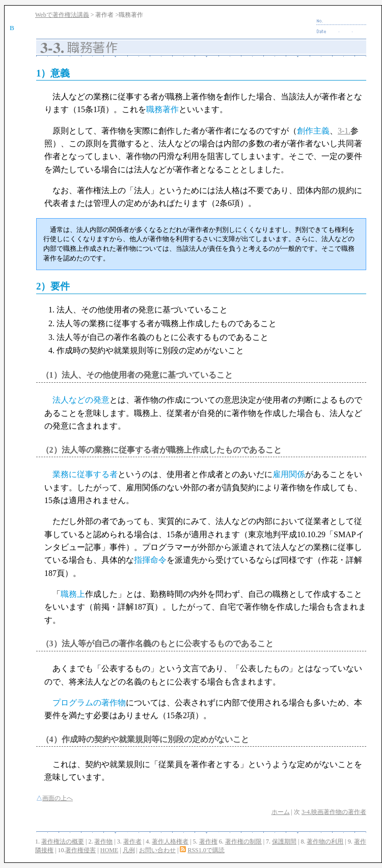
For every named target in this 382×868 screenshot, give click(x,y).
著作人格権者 (170, 841)
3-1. (344, 131)
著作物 (103, 841)
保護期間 (284, 841)
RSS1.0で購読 (206, 850)
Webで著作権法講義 (62, 15)
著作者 (132, 841)
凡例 (129, 850)
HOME (109, 850)
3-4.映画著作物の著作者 (334, 812)
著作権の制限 (243, 841)
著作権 (208, 841)
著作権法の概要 (63, 841)
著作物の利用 (325, 841)
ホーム (281, 812)
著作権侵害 (80, 850)
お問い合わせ (157, 850)
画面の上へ (58, 798)
